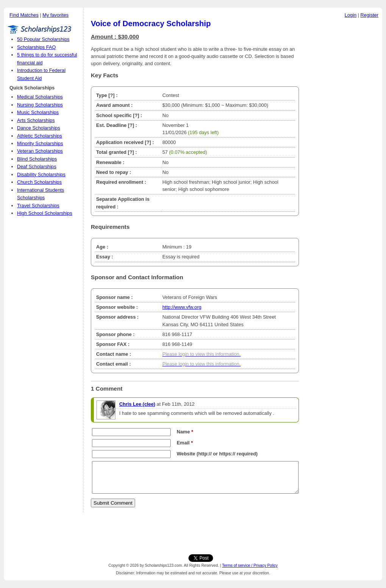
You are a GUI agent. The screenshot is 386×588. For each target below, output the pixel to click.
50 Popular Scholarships (43, 39)
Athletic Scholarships (40, 136)
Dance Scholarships (39, 128)
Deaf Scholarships (37, 167)
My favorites (55, 15)
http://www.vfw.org (182, 307)
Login (351, 15)
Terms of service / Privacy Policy (250, 565)
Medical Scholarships (40, 97)
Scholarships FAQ (36, 47)
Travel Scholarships (38, 206)
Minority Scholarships (40, 143)
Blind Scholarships (37, 159)
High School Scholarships (45, 213)
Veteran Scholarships (40, 151)
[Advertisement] (342, 136)
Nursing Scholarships (40, 105)
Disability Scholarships (41, 174)
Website (186, 454)
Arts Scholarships (36, 120)
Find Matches (24, 15)
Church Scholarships (39, 182)
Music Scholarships (38, 112)
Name (185, 432)
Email (185, 443)
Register (369, 15)
